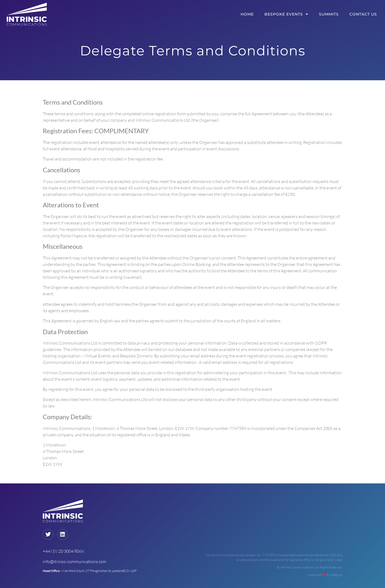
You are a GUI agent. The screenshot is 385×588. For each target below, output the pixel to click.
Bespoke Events (286, 14)
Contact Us (363, 14)
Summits (329, 14)
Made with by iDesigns (325, 575)
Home (247, 14)
